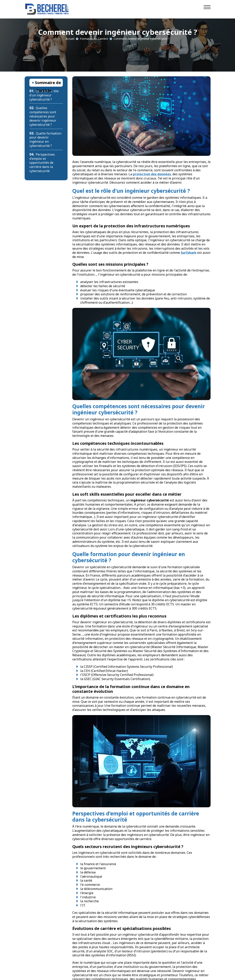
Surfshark (189, 253)
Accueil (70, 39)
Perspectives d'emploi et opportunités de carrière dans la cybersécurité (42, 163)
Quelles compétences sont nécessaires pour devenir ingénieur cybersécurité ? (43, 116)
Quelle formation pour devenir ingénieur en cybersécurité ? (45, 140)
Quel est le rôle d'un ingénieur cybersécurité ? (44, 95)
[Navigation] (207, 7)
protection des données (152, 174)
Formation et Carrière (94, 39)
